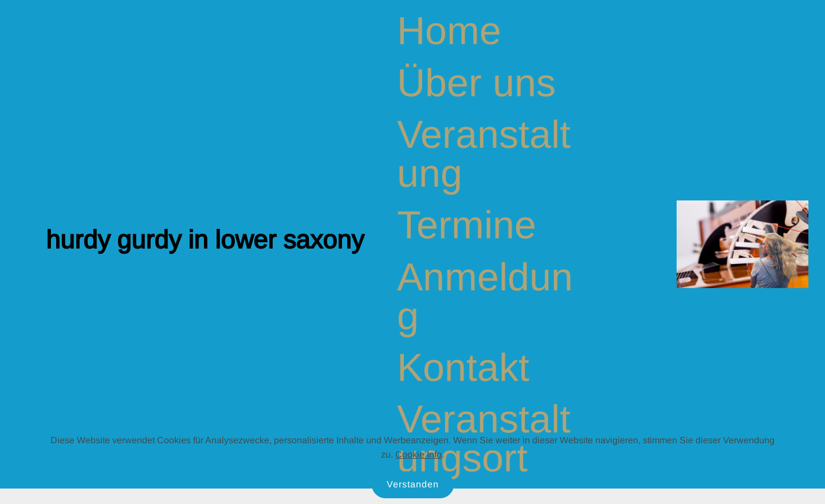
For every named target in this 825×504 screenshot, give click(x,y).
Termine (467, 225)
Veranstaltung (484, 153)
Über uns (476, 82)
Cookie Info (419, 454)
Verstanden (413, 484)
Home (449, 30)
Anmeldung (485, 296)
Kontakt (463, 367)
